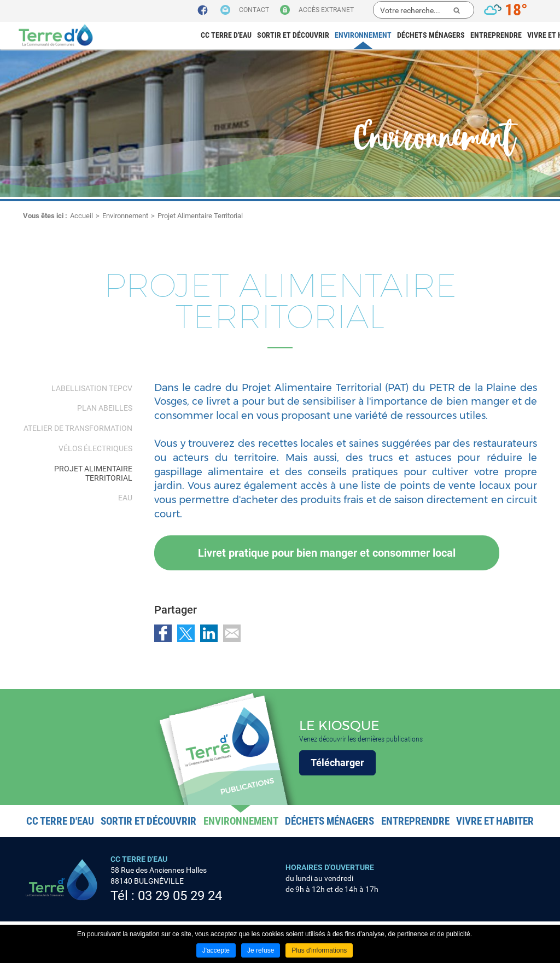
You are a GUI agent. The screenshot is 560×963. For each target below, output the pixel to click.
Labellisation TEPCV (92, 388)
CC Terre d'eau (226, 35)
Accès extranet (326, 10)
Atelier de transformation (78, 428)
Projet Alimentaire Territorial (200, 216)
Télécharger (337, 763)
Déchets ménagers (431, 35)
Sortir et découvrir (293, 35)
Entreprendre (496, 35)
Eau (125, 498)
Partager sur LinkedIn (209, 633)
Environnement (363, 35)
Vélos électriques (95, 448)
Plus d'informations (319, 950)
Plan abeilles (105, 408)
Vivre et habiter (495, 821)
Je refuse (261, 950)
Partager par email (232, 633)
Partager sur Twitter (186, 633)
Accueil (81, 216)
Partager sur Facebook (163, 633)
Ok (457, 10)
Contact (254, 10)
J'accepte (216, 950)
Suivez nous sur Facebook (202, 10)
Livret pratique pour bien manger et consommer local (327, 553)
